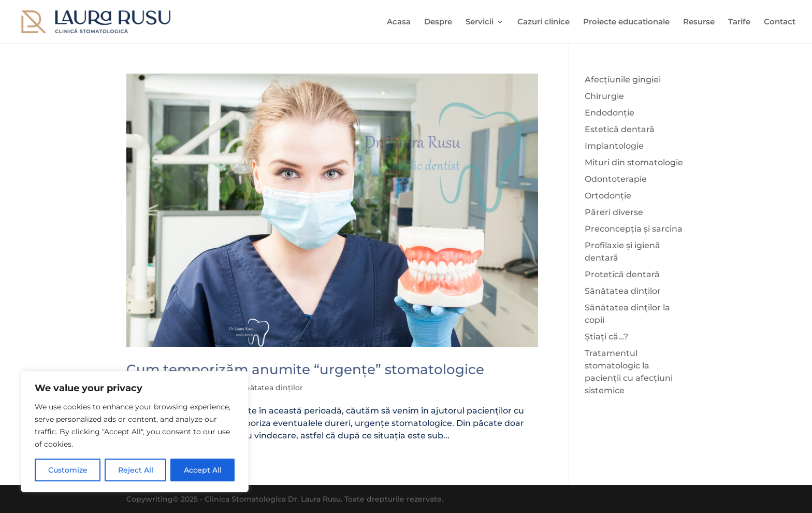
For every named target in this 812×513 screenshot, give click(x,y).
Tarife (739, 22)
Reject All (136, 470)
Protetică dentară (622, 274)
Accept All (203, 470)
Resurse (699, 22)
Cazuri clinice (543, 22)
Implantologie (614, 146)
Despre (438, 22)
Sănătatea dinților (270, 388)
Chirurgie (604, 96)
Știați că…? (606, 337)
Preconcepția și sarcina (634, 229)
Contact (780, 22)
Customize (68, 470)
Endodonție (610, 113)
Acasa (399, 22)
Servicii (480, 22)
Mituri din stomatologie (634, 162)
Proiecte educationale (626, 22)
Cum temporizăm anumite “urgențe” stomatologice (305, 369)
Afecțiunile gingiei (623, 80)
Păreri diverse (614, 212)
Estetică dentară (620, 129)
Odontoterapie (616, 179)
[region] (135, 432)
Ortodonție (608, 196)
